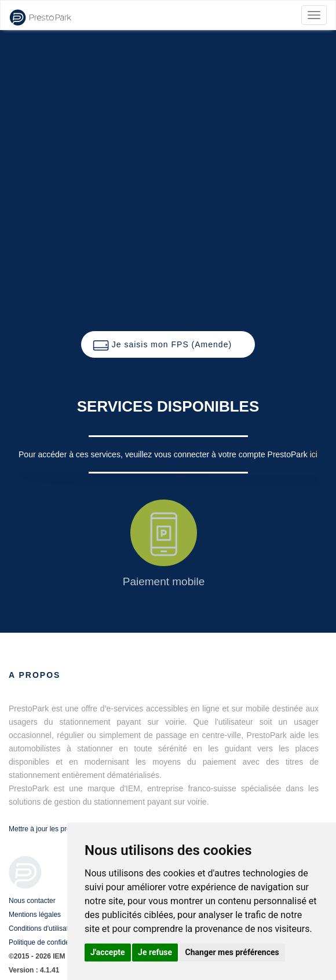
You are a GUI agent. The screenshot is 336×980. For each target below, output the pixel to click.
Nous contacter (32, 901)
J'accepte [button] (108, 952)
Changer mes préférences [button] (232, 952)
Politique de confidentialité (49, 942)
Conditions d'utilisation (43, 928)
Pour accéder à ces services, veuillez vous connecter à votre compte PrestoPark (164, 454)
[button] (168, 344)
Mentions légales (35, 915)
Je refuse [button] (155, 952)
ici (314, 454)
